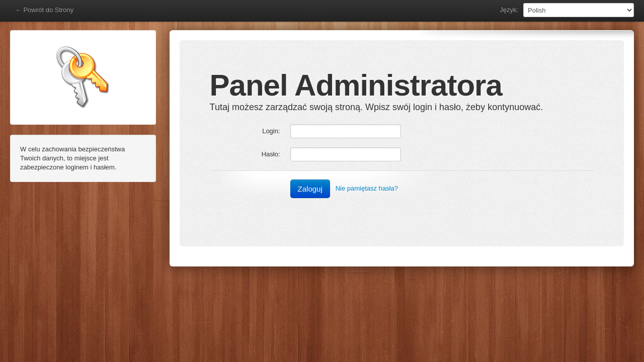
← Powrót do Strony (44, 10)
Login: (271, 131)
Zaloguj (310, 189)
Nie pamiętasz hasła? (367, 188)
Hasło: (271, 154)
